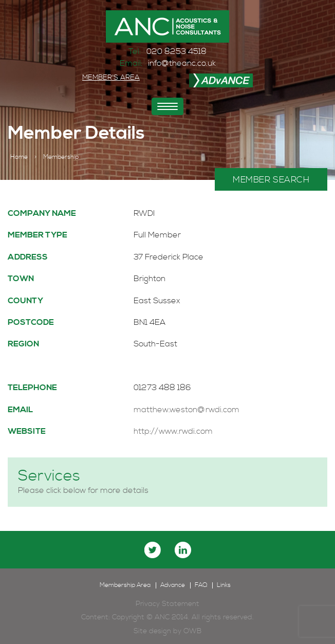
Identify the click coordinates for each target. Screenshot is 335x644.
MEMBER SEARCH (271, 180)
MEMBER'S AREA (111, 78)
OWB (192, 631)
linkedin (183, 550)
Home (19, 157)
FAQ (201, 585)
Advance (173, 585)
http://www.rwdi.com (173, 431)
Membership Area (125, 585)
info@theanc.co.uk (182, 63)
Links (224, 585)
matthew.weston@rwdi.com (187, 410)
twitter (153, 550)
